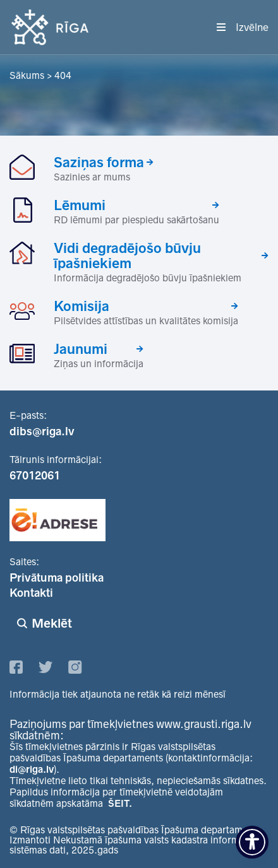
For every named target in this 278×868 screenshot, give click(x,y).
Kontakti (31, 593)
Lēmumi (80, 205)
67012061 (35, 476)
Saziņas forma (99, 162)
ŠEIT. (120, 803)
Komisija (82, 306)
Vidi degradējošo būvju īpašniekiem (127, 255)
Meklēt (52, 623)
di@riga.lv (32, 769)
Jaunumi (81, 349)
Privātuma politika (57, 578)
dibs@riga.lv (42, 431)
